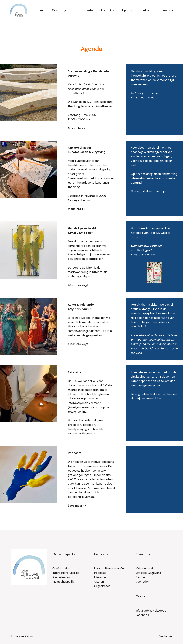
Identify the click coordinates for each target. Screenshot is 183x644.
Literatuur (100, 577)
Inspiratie (101, 554)
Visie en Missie (145, 568)
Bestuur (141, 577)
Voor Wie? (142, 582)
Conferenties (61, 568)
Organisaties (102, 586)
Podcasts (100, 573)
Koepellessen (61, 577)
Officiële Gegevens (148, 573)
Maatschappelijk (63, 582)
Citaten (99, 582)
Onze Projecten (65, 554)
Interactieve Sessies (66, 573)
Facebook (142, 615)
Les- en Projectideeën (109, 568)
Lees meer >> (77, 506)
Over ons (143, 554)
